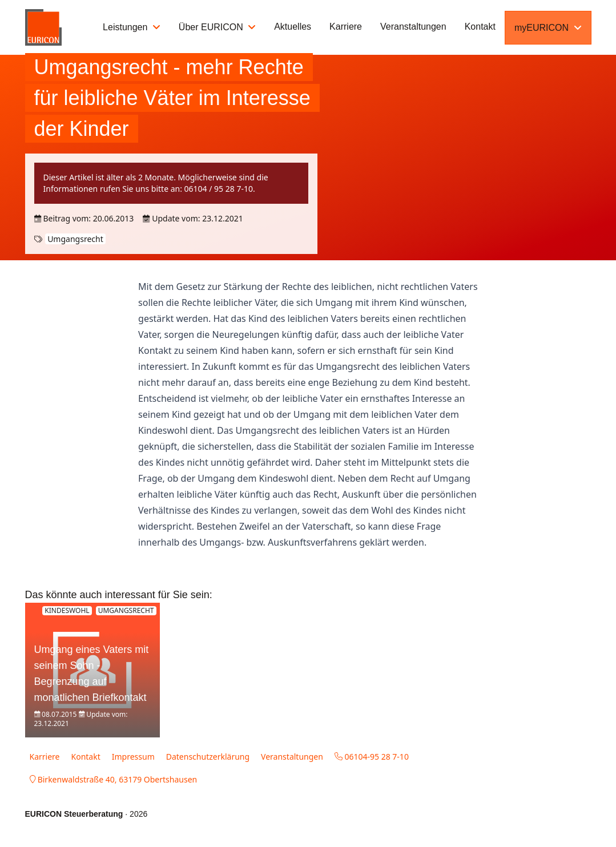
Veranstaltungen (413, 27)
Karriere (346, 27)
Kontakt (480, 27)
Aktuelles (293, 27)
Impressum (133, 757)
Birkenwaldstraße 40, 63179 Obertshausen (114, 779)
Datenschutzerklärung (208, 757)
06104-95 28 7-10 (372, 757)
